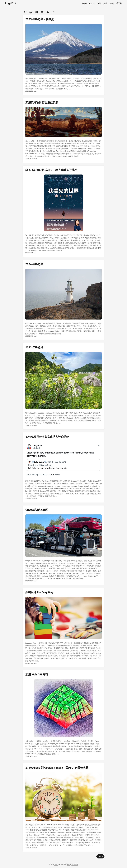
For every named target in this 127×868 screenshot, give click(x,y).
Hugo (68, 865)
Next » (100, 856)
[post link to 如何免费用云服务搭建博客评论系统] (63, 467)
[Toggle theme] (15, 3)
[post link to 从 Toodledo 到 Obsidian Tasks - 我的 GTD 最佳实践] (63, 807)
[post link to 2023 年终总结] (63, 386)
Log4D (9, 3)
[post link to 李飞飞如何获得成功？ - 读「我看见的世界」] (63, 211)
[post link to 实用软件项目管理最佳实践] (63, 130)
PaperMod (75, 865)
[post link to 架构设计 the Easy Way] (63, 628)
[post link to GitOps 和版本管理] (63, 545)
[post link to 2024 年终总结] (63, 300)
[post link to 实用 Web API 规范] (63, 715)
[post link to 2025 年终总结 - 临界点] (63, 55)
